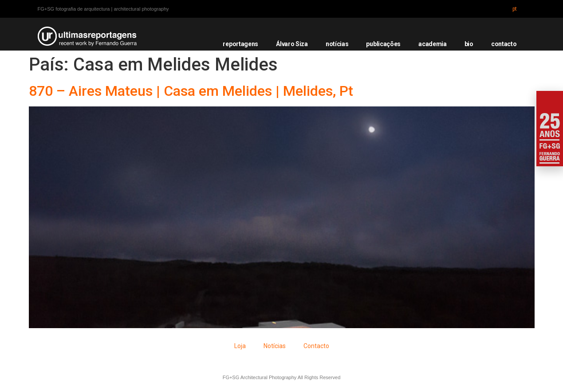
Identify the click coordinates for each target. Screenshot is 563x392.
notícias (337, 44)
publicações (383, 44)
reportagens (240, 44)
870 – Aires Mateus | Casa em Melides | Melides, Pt (191, 91)
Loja (240, 346)
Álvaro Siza (292, 44)
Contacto (316, 346)
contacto (504, 44)
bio (469, 44)
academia (433, 44)
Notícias (275, 346)
